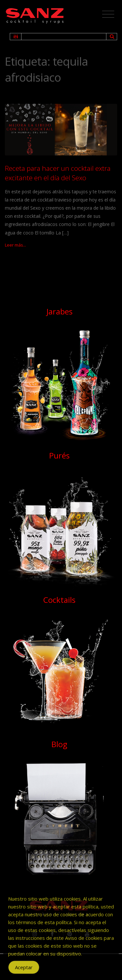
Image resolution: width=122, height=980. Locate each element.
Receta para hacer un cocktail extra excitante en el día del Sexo (58, 173)
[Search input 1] (64, 37)
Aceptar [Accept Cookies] (24, 971)
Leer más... (15, 245)
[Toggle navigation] (108, 14)
